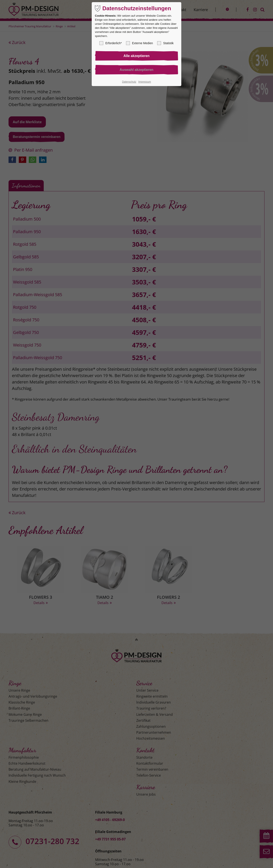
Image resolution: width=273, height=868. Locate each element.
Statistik (165, 43)
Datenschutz (129, 82)
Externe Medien (139, 43)
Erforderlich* (111, 43)
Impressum (144, 82)
